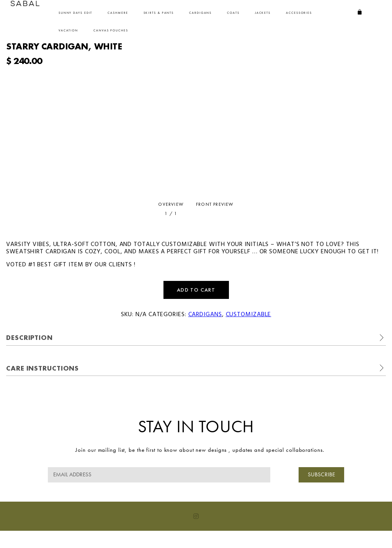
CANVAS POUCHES (111, 30)
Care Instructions (42, 368)
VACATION (68, 30)
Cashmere (118, 13)
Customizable (249, 315)
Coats (233, 13)
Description (29, 337)
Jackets (263, 13)
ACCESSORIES (299, 13)
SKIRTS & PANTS (159, 13)
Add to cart (196, 290)
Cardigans (200, 13)
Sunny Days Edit (76, 13)
